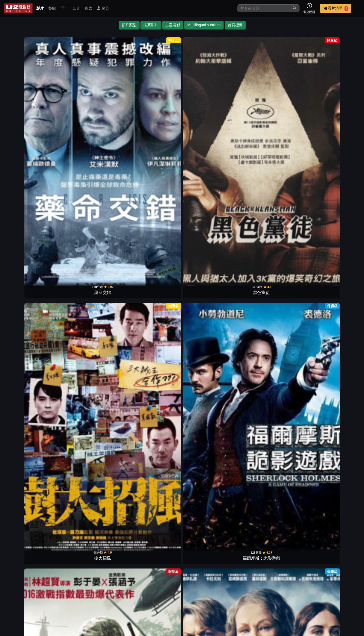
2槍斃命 (160, 332)
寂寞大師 (160, 178)
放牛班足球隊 (115, 409)
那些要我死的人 (160, 486)
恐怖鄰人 (293, 255)
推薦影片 (151, 25)
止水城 (293, 101)
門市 (64, 8)
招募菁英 (303, 603)
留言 (89, 8)
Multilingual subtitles (204, 25)
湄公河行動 (204, 101)
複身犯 (115, 486)
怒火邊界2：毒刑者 (115, 178)
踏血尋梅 (338, 255)
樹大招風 (115, 101)
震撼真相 (204, 255)
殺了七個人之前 (338, 332)
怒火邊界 (293, 178)
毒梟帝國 (338, 409)
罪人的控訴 (160, 564)
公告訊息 (258, 603)
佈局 (204, 178)
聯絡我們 (280, 603)
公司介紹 (326, 603)
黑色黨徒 (71, 101)
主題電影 (173, 25)
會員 (103, 8)
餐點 (52, 8)
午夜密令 (249, 101)
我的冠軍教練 (338, 486)
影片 (40, 8)
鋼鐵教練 (249, 178)
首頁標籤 (235, 25)
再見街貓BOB (249, 486)
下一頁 (182, 581)
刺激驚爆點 (26, 332)
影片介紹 (189, 603)
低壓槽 (115, 332)
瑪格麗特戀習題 (204, 332)
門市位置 (235, 603)
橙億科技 (190, 630)
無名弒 (204, 486)
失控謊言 (249, 255)
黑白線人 (249, 332)
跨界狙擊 (71, 332)
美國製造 (26, 486)
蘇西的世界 (26, 255)
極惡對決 (338, 101)
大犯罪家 (26, 409)
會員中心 (349, 603)
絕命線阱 (160, 255)
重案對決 (71, 255)
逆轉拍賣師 (115, 255)
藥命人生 (293, 409)
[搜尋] (264, 8)
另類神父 (293, 332)
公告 (76, 8)
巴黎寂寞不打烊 (204, 564)
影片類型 (129, 25)
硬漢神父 (160, 409)
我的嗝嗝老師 (71, 178)
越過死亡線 (71, 486)
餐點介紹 (212, 603)
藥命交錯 (26, 101)
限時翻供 (338, 178)
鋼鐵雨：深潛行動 (293, 486)
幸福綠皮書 (26, 178)
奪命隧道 (204, 409)
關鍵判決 (71, 409)
